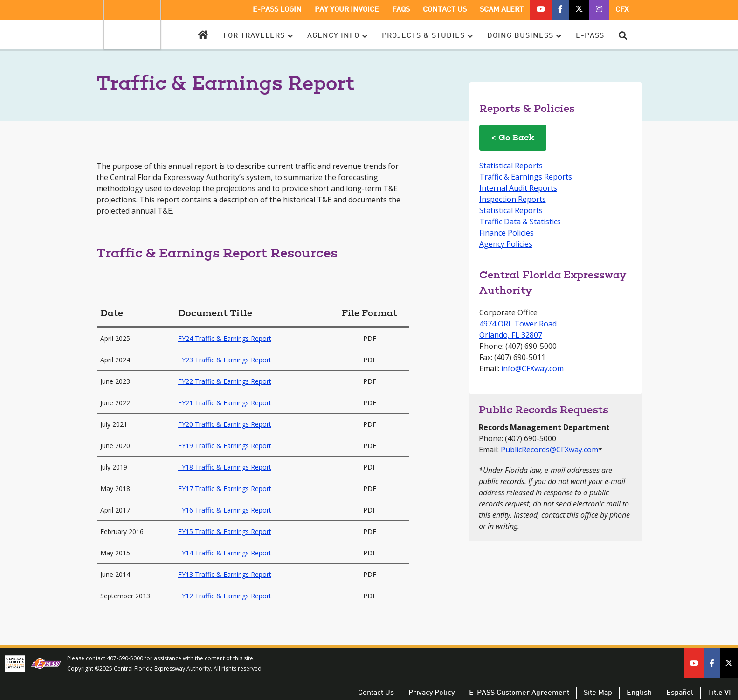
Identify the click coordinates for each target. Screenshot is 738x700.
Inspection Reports (513, 199)
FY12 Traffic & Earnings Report (225, 596)
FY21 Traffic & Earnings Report (225, 403)
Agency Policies (506, 244)
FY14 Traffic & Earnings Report (225, 553)
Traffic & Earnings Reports (526, 177)
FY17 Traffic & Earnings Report (225, 489)
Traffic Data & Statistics (520, 222)
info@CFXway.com (532, 368)
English (639, 693)
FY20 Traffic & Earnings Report (225, 424)
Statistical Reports (511, 166)
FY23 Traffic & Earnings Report (225, 360)
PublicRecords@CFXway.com (549, 450)
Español (680, 693)
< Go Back (513, 139)
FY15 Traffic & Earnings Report (225, 531)
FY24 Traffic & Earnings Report (225, 338)
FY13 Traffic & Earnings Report (225, 574)
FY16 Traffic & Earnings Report (225, 510)
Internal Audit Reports (518, 188)
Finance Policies (507, 233)
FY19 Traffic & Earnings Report (225, 446)
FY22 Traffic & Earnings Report (225, 381)
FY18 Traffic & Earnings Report (225, 467)
